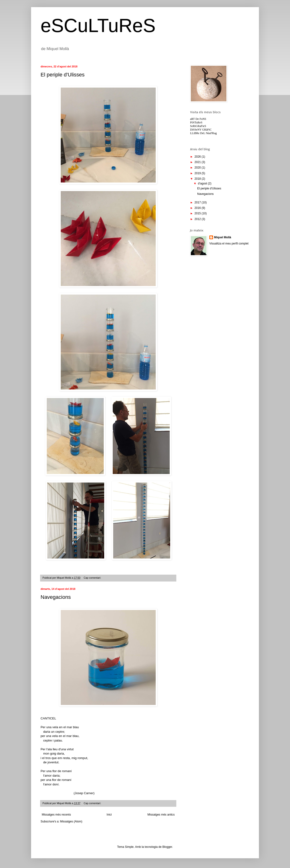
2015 (198, 213)
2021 (198, 162)
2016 (198, 208)
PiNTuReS (196, 122)
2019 (198, 173)
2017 (198, 202)
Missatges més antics (161, 815)
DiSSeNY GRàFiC (201, 130)
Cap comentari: (93, 578)
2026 (198, 157)
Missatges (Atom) (71, 821)
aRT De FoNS (198, 119)
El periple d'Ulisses (63, 75)
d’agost (203, 183)
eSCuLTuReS (98, 26)
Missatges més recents (56, 815)
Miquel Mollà (223, 237)
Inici (109, 815)
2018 (198, 179)
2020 (198, 168)
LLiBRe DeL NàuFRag (203, 133)
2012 (198, 219)
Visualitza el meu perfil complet (229, 244)
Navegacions (56, 597)
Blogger (167, 847)
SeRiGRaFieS (198, 126)
